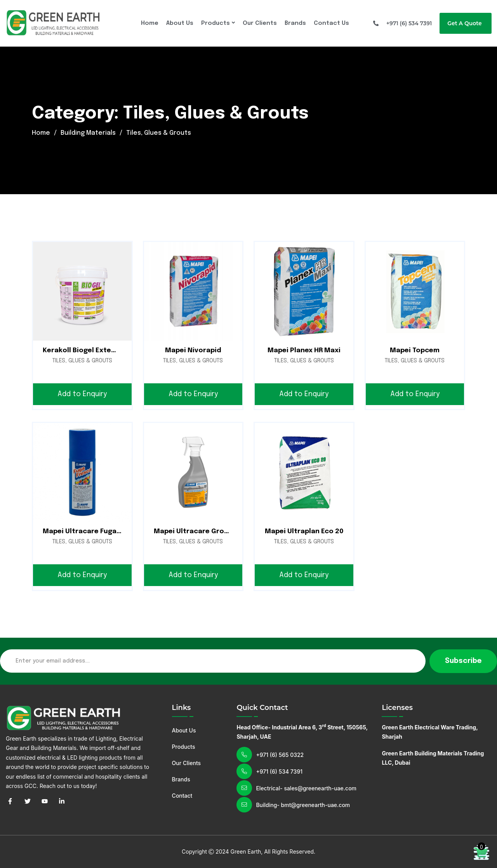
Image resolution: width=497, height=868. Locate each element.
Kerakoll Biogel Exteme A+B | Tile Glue (107, 351)
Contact (182, 796)
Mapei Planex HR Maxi (304, 351)
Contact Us (331, 23)
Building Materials (88, 133)
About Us (180, 23)
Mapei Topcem (415, 351)
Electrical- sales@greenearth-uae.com (306, 788)
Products (215, 23)
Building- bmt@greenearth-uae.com (303, 805)
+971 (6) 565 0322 (280, 755)
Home (150, 23)
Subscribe (463, 661)
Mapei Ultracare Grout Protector (211, 531)
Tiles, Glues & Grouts (82, 361)
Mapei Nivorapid (193, 351)
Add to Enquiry (82, 394)
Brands (295, 23)
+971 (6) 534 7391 (279, 771)
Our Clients (260, 23)
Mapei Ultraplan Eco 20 (304, 531)
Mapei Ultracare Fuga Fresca (92, 531)
